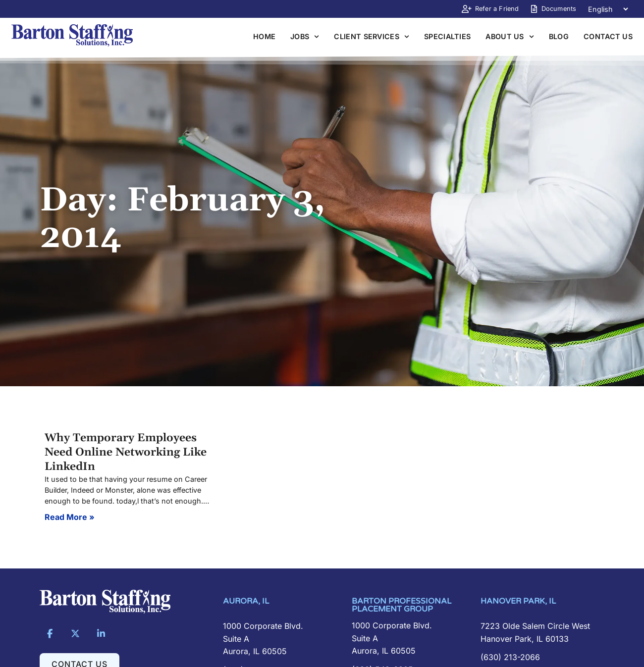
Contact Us (608, 36)
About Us (510, 37)
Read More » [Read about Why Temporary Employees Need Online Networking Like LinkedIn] (70, 517)
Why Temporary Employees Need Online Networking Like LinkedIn (126, 452)
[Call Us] (540, 658)
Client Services (372, 37)
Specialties (447, 36)
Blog (559, 36)
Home (264, 36)
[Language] (608, 9)
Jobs (305, 37)
